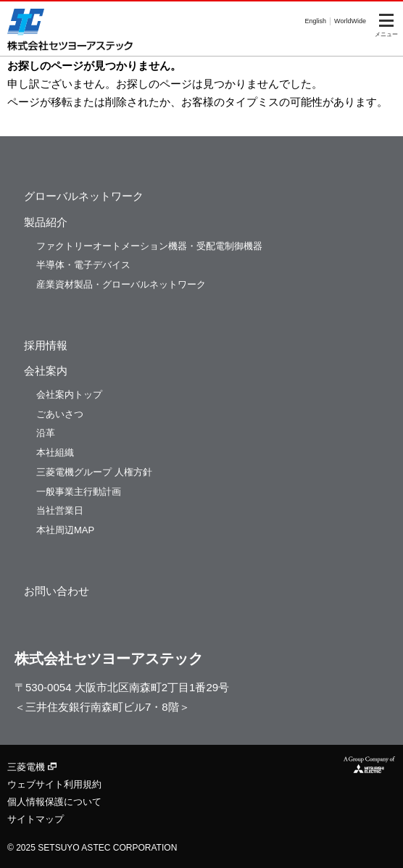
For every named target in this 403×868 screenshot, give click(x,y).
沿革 (46, 433)
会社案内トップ (69, 395)
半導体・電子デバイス (83, 265)
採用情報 (46, 345)
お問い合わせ (57, 591)
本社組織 (55, 452)
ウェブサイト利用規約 (54, 784)
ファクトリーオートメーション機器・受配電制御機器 (149, 246)
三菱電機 (32, 767)
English (316, 21)
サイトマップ (36, 819)
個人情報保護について (54, 802)
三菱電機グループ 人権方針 (94, 472)
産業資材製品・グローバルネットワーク (121, 284)
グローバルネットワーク (84, 196)
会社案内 (46, 371)
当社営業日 (60, 510)
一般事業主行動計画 (79, 492)
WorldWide (350, 21)
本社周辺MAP (65, 530)
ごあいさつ (60, 414)
